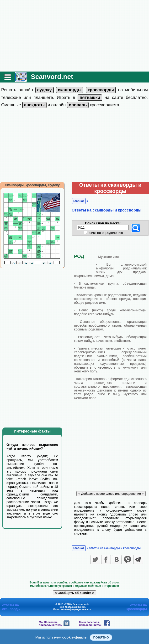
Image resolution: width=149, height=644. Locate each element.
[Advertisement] (74, 36)
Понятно (101, 637)
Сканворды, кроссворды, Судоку (32, 185)
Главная (79, 201)
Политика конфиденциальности (72, 610)
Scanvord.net (52, 77)
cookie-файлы (75, 637)
